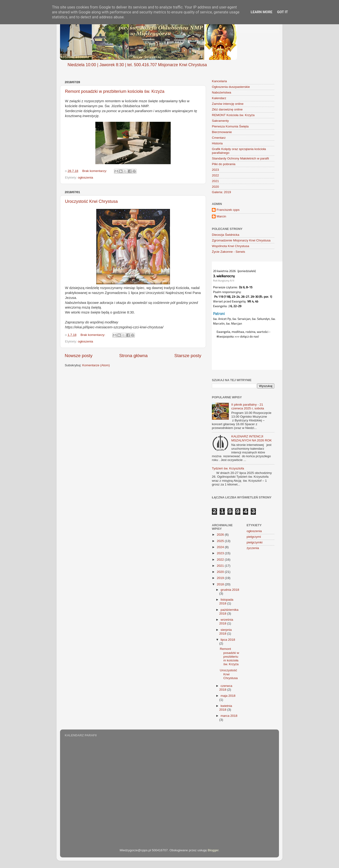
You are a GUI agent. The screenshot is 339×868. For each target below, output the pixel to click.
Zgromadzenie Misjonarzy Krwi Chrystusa (241, 240)
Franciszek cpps (228, 210)
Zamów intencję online (228, 104)
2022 (215, 175)
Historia (217, 143)
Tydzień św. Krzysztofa (228, 468)
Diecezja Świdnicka (226, 235)
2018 (221, 584)
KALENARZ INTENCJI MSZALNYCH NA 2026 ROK (251, 438)
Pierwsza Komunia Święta (230, 126)
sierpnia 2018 (225, 632)
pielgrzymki (255, 542)
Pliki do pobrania (224, 164)
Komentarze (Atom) (96, 365)
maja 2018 (228, 696)
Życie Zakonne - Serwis (228, 252)
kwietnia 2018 (226, 708)
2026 (221, 535)
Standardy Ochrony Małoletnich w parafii (240, 158)
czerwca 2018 (226, 688)
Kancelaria (219, 81)
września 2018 (226, 621)
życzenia (253, 548)
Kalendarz (219, 98)
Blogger (213, 850)
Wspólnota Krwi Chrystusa (230, 246)
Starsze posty (188, 356)
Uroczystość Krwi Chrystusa (91, 201)
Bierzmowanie (222, 132)
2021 (215, 181)
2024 (221, 547)
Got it (282, 12)
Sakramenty (220, 121)
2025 (221, 541)
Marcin (221, 216)
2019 (221, 578)
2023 (215, 170)
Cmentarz (219, 138)
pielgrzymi (254, 537)
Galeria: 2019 (221, 192)
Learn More (262, 12)
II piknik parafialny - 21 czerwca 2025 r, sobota (248, 406)
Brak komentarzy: (95, 171)
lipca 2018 (228, 640)
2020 (215, 187)
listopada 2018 (226, 601)
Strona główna (133, 356)
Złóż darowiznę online (227, 109)
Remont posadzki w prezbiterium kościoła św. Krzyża (115, 91)
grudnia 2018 (230, 590)
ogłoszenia (86, 177)
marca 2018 (229, 716)
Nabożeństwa (222, 92)
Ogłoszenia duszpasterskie (231, 87)
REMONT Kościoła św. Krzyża (233, 115)
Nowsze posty (79, 356)
